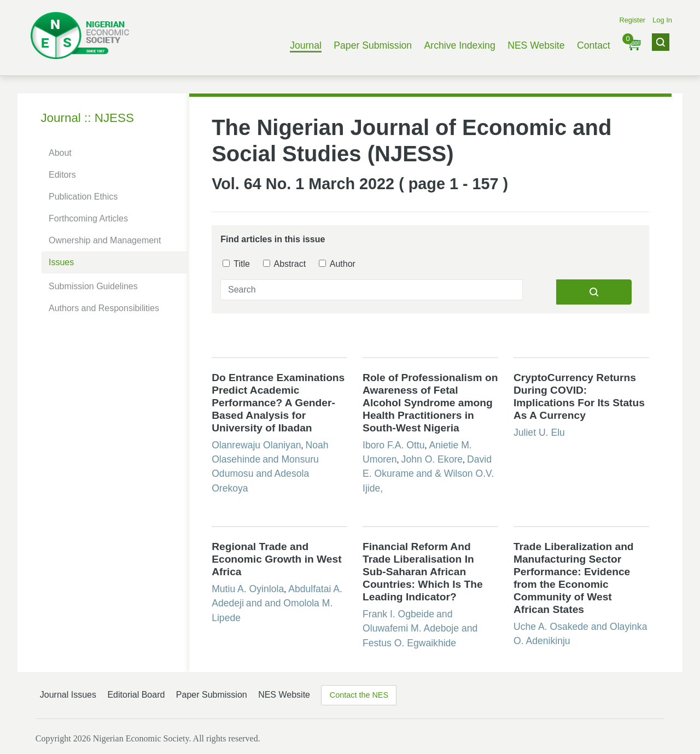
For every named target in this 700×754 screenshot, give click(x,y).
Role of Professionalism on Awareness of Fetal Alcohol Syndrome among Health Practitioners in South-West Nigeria (430, 403)
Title (236, 264)
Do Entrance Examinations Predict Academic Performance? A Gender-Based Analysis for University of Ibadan (278, 403)
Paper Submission (373, 45)
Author (337, 264)
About (60, 153)
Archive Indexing (460, 45)
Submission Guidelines (93, 286)
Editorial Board (136, 695)
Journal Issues (68, 695)
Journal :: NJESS (87, 118)
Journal (306, 45)
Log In (662, 20)
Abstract (284, 264)
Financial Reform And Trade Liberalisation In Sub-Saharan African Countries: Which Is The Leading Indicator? (423, 572)
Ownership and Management (105, 240)
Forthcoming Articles (88, 218)
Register (632, 20)
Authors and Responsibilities (104, 308)
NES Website (536, 45)
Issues (61, 262)
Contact (594, 45)
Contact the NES (359, 695)
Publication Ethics (83, 197)
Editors (62, 175)
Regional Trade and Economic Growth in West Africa (276, 559)
